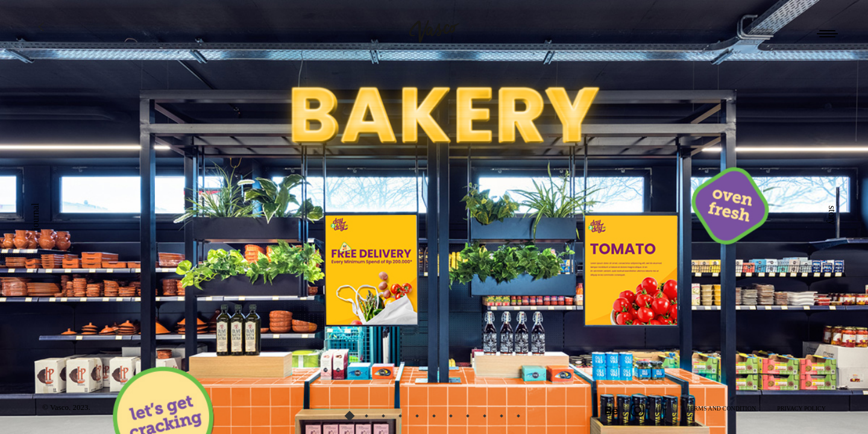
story (832, 215)
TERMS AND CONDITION (721, 408)
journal (35, 217)
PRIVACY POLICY (801, 408)
